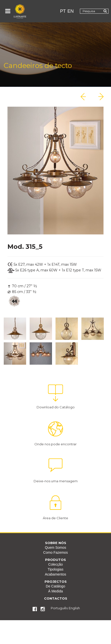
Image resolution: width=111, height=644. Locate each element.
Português (59, 608)
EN (71, 11)
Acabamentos (55, 574)
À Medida (55, 591)
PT (63, 11)
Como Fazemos (56, 552)
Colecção (55, 564)
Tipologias (55, 569)
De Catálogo (55, 586)
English (74, 608)
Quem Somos (55, 547)
